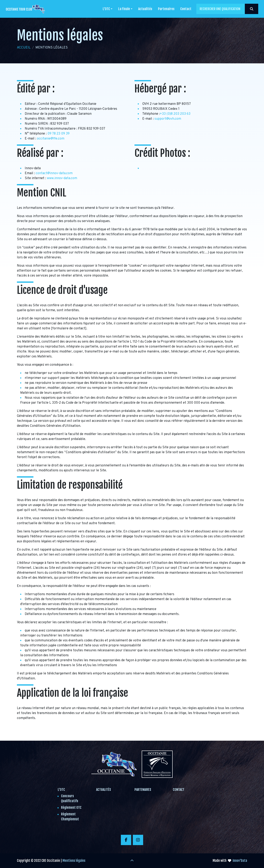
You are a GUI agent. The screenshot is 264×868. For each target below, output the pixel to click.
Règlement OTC (71, 808)
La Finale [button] (124, 9)
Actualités (145, 9)
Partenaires (166, 9)
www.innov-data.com (62, 178)
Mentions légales (74, 861)
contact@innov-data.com (54, 173)
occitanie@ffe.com (51, 139)
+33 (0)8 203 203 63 (175, 114)
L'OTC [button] (106, 9)
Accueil (24, 48)
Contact (186, 9)
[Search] (227, 9)
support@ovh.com (168, 119)
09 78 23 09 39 (58, 134)
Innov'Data (240, 861)
